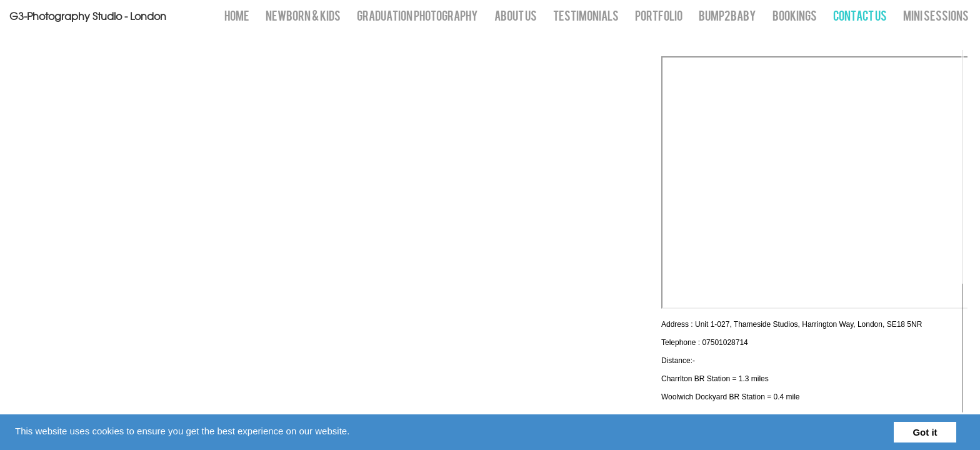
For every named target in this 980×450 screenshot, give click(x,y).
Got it (925, 432)
